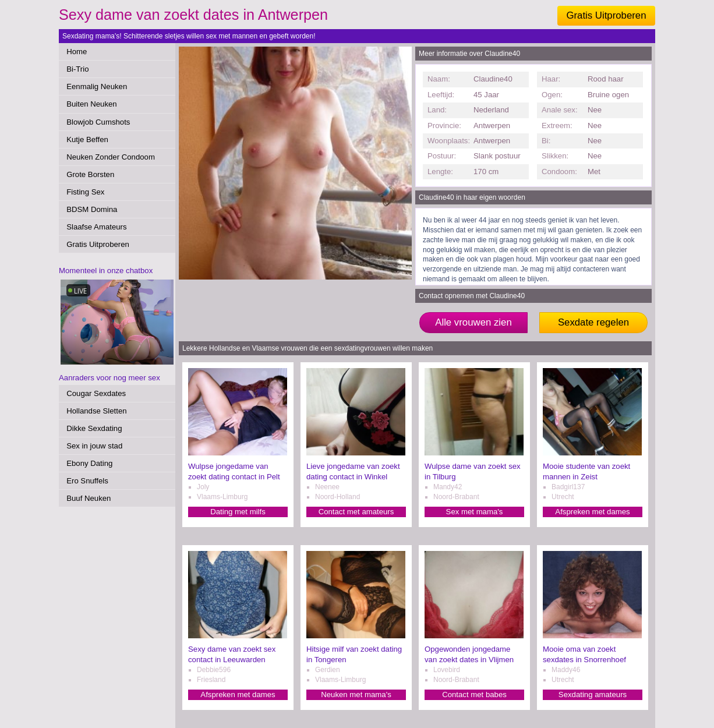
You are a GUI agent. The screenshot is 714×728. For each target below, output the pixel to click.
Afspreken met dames (592, 512)
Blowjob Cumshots (98, 122)
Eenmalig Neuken (97, 86)
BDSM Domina (92, 209)
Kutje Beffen (87, 139)
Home (77, 52)
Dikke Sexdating (94, 428)
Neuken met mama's (356, 695)
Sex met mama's (475, 512)
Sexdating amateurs (593, 695)
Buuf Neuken (89, 498)
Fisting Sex (85, 192)
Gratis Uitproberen (606, 15)
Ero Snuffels (87, 481)
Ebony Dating (89, 463)
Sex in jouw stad (94, 446)
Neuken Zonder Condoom (111, 157)
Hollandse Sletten (96, 411)
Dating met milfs (238, 512)
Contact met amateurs (356, 512)
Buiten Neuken (92, 104)
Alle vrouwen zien (473, 322)
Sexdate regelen (593, 322)
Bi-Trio (77, 69)
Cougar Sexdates (96, 393)
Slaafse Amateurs (96, 227)
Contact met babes (474, 695)
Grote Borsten (90, 174)
